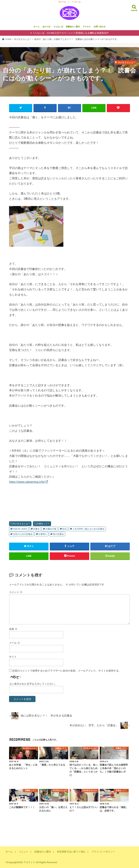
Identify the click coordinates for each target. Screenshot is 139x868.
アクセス (87, 27)
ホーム (36, 27)
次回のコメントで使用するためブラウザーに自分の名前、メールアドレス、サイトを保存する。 (67, 671)
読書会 (36, 529)
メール (14, 643)
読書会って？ (43, 524)
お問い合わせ (100, 27)
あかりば (46, 27)
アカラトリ (29, 862)
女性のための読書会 (23, 534)
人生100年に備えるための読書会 (89, 529)
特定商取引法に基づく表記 (71, 852)
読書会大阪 (51, 529)
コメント (16, 592)
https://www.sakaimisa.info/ (27, 482)
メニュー (24, 852)
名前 (13, 629)
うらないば (58, 27)
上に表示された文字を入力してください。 (33, 684)
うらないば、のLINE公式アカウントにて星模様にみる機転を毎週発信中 (70, 33)
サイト (13, 657)
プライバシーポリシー (103, 852)
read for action (20, 529)
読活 (64, 529)
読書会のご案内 (73, 27)
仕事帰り (43, 534)
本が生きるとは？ (22, 524)
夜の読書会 (58, 534)
